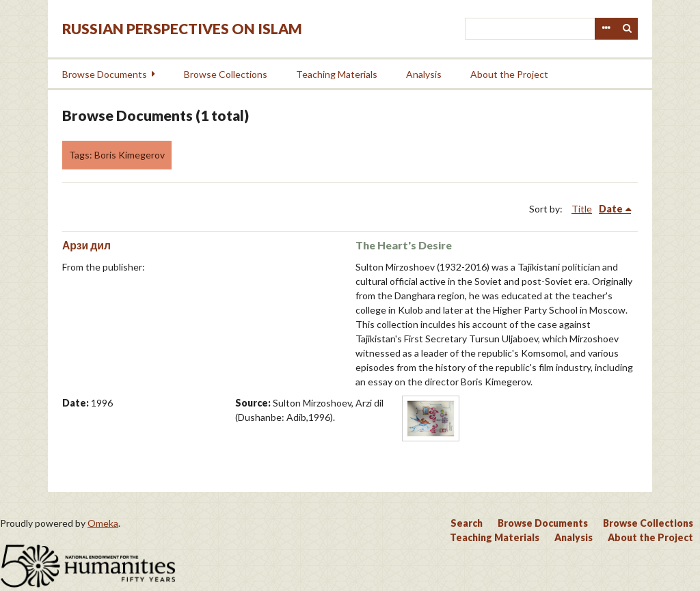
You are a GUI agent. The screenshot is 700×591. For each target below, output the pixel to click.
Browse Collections (226, 74)
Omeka (103, 523)
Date (611, 209)
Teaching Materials (337, 74)
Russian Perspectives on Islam (182, 28)
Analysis (424, 74)
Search (628, 29)
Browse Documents (105, 74)
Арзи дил (86, 245)
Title (582, 209)
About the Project (509, 74)
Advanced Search (606, 29)
